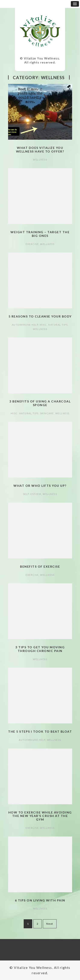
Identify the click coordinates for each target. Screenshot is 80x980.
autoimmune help (25, 325)
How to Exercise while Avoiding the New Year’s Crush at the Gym (40, 816)
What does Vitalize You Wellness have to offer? (40, 150)
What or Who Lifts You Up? (40, 486)
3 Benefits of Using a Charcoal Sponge (40, 403)
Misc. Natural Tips (54, 325)
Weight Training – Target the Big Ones (40, 234)
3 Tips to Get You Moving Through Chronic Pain (40, 649)
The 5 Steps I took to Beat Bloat (40, 731)
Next (50, 924)
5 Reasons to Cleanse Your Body (40, 316)
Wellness (40, 160)
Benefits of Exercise (40, 566)
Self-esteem (32, 494)
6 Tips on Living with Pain (40, 900)
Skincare (47, 413)
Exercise (32, 244)
